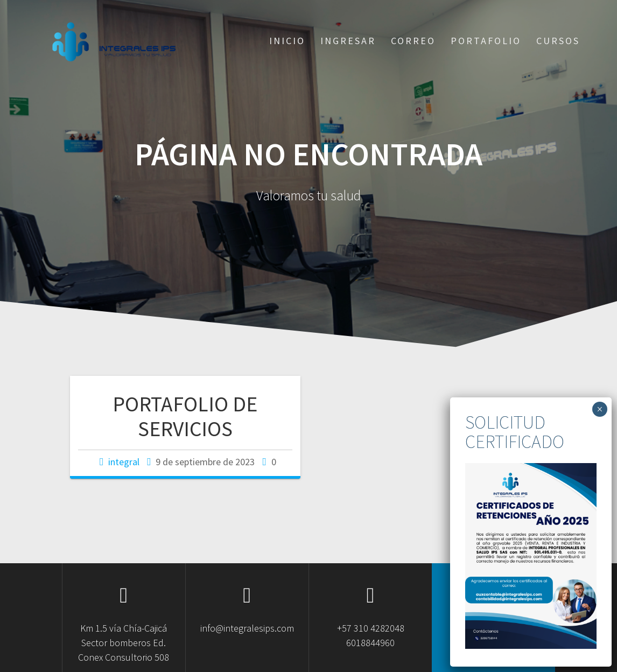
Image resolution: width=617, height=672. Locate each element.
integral (124, 462)
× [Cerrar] (600, 409)
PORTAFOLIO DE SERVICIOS (185, 416)
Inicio (287, 41)
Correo (413, 41)
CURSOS (558, 41)
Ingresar (348, 41)
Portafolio (486, 41)
